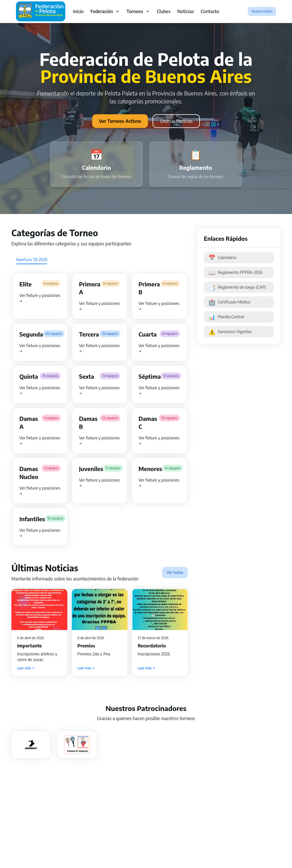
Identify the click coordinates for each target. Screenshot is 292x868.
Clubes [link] (164, 11)
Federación (105, 11)
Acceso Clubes (262, 11)
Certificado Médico (229, 302)
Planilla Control (226, 317)
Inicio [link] (78, 11)
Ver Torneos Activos (120, 121)
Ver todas (175, 572)
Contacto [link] (210, 11)
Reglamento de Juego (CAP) (237, 287)
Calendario (222, 258)
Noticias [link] (186, 11)
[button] (40, 296)
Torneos (138, 11)
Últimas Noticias (176, 121)
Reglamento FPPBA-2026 (236, 272)
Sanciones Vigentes (230, 332)
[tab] (32, 260)
